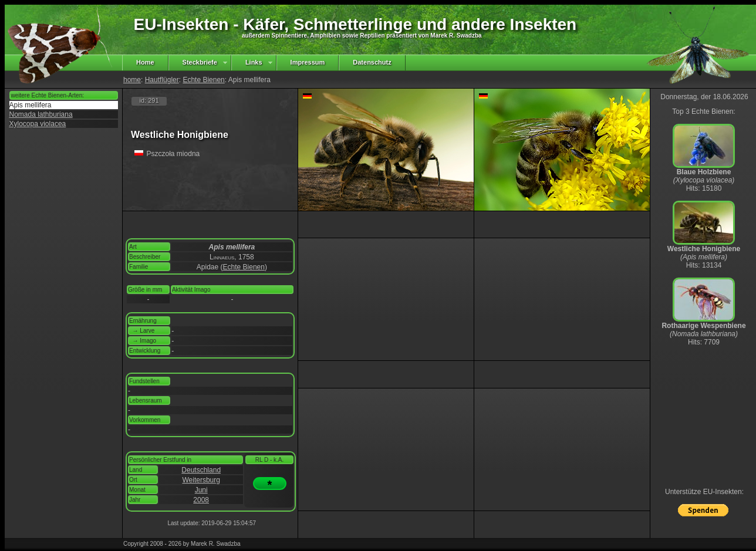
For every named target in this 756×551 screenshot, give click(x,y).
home (132, 80)
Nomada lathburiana (41, 114)
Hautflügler (162, 80)
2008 (201, 500)
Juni (201, 490)
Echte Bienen (203, 80)
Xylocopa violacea (38, 124)
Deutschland (201, 470)
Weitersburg (201, 480)
